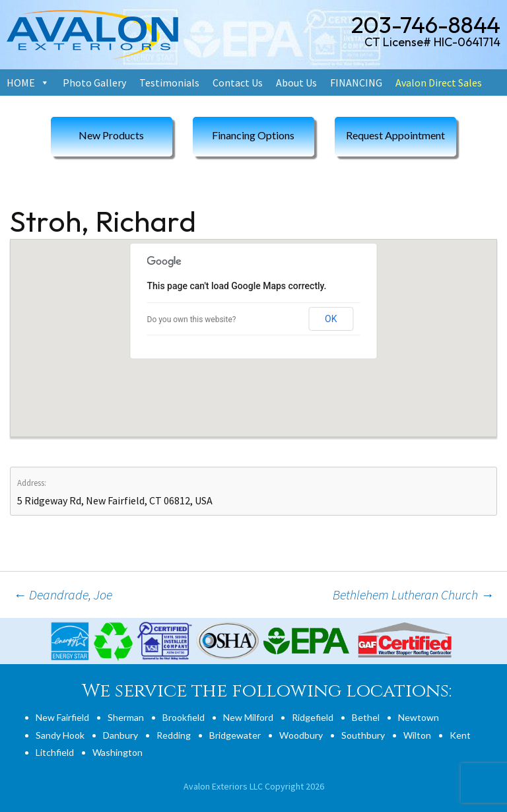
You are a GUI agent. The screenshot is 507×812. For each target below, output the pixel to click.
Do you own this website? (192, 320)
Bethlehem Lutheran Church (413, 594)
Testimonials (169, 83)
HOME (21, 83)
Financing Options (253, 135)
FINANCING (356, 83)
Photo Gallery (94, 83)
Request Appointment (395, 135)
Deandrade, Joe (63, 594)
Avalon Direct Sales (439, 83)
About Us (296, 83)
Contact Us (238, 83)
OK (331, 319)
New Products (111, 135)
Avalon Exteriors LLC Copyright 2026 (254, 786)
